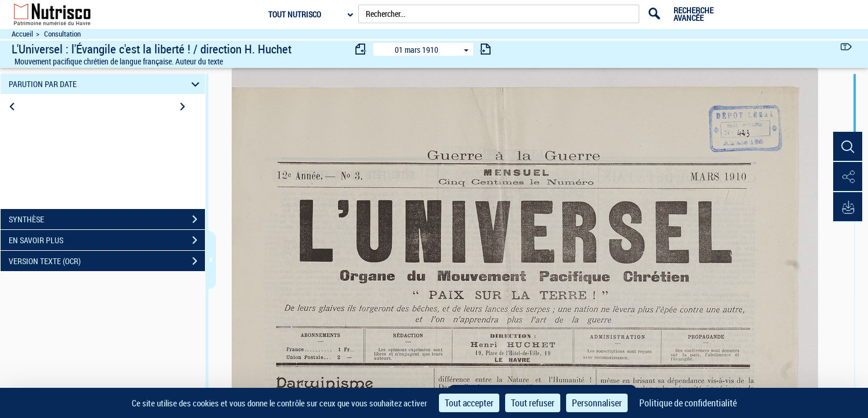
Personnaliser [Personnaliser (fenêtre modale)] (597, 403)
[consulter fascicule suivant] (485, 49)
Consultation (62, 34)
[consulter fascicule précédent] (361, 49)
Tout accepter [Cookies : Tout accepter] (469, 403)
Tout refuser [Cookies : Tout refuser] (533, 403)
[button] (848, 147)
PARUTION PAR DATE (106, 84)
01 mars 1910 (417, 50)
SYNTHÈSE (107, 219)
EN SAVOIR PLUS (107, 240)
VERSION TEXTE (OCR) (107, 261)
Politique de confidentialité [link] (688, 403)
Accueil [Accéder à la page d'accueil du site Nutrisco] (22, 34)
